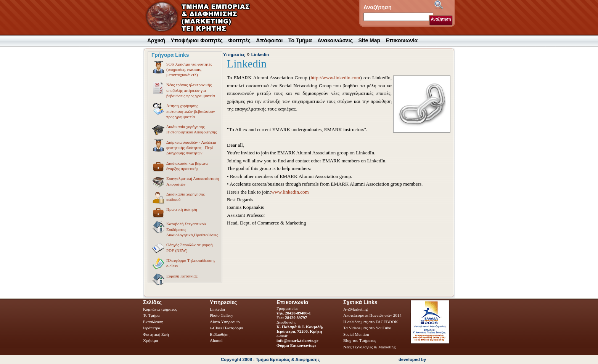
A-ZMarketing (355, 309)
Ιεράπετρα (152, 328)
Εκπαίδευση (154, 322)
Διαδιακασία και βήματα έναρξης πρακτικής (179, 167)
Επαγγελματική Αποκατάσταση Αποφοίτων (185, 182)
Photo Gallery (221, 315)
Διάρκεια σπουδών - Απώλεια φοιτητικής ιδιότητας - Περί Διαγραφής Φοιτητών (184, 148)
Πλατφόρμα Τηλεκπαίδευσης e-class (183, 264)
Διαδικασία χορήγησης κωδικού (178, 197)
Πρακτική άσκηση (174, 210)
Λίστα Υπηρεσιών (226, 322)
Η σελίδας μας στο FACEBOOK (371, 322)
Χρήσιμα (151, 340)
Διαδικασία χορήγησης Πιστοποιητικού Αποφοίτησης (184, 130)
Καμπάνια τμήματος (160, 309)
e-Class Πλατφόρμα (227, 328)
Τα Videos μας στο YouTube (367, 328)
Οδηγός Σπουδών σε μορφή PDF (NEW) (182, 248)
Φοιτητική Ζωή (157, 334)
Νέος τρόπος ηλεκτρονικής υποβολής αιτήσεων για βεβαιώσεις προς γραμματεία (183, 90)
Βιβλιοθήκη (220, 334)
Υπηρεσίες (234, 55)
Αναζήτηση (441, 19)
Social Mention (356, 334)
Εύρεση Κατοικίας (174, 277)
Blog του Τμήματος (360, 340)
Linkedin (260, 55)
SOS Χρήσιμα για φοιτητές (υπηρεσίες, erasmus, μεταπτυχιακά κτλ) (182, 69)
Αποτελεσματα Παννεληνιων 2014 (372, 315)
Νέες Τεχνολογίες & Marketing (370, 347)
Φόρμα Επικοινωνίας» (297, 345)
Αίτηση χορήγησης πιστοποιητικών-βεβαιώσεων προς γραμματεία (183, 111)
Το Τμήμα (152, 315)
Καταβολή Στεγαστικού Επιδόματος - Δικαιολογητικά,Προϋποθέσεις (185, 229)
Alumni (217, 340)
